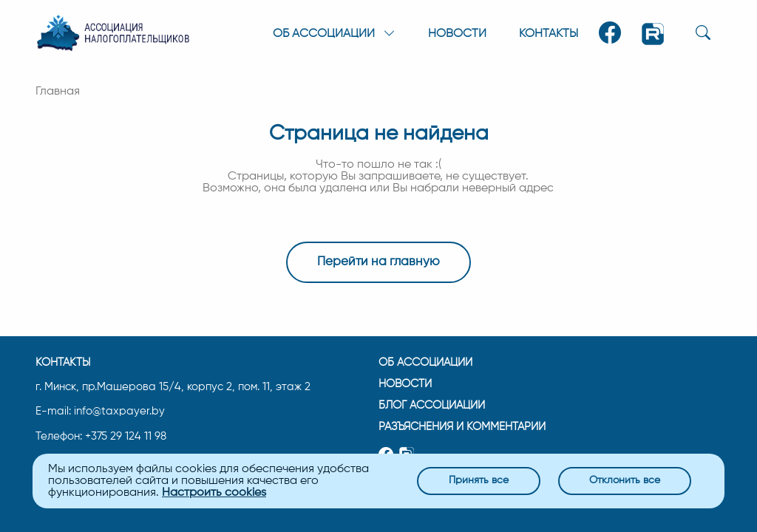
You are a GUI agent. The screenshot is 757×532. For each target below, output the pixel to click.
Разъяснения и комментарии (462, 427)
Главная (58, 92)
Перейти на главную (378, 262)
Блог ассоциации (432, 405)
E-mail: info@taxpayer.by (100, 412)
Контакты (549, 34)
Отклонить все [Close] (625, 480)
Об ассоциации (425, 362)
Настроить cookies (214, 493)
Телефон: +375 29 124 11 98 (101, 437)
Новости (457, 34)
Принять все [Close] (479, 480)
